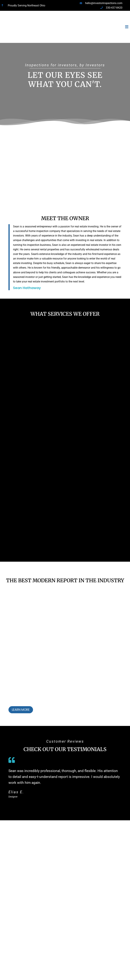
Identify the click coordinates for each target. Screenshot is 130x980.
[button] (88, 27)
